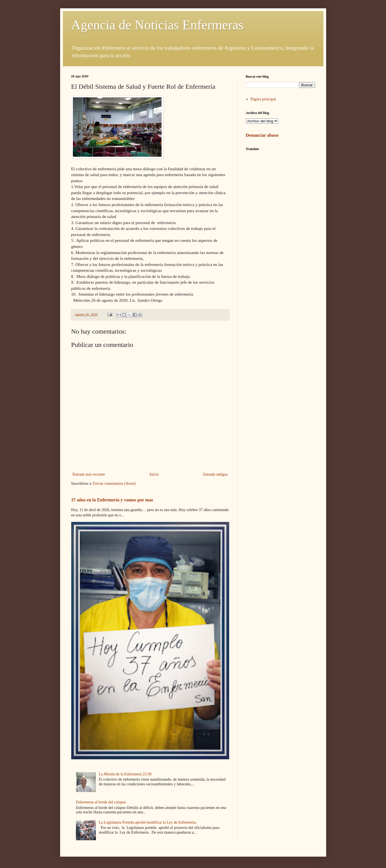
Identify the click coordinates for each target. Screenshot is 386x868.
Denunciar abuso (262, 135)
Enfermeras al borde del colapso (101, 802)
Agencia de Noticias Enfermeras (157, 25)
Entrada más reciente (89, 474)
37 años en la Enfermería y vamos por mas (112, 500)
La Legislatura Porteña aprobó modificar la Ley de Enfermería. (148, 822)
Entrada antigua (215, 474)
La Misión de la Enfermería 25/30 (125, 774)
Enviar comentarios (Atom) (114, 484)
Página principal (263, 99)
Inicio (154, 474)
